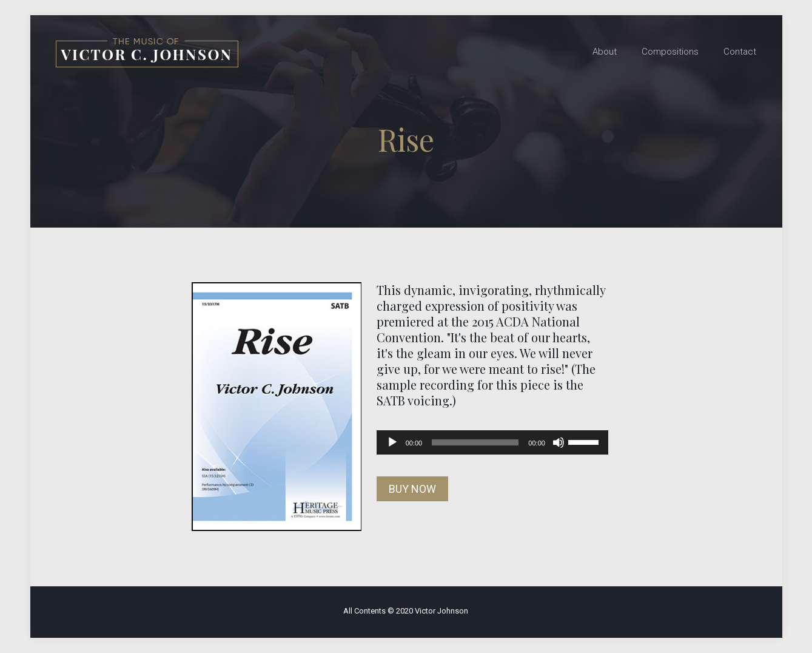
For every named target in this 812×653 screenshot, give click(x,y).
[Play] (392, 442)
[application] (492, 442)
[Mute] (559, 442)
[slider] (475, 442)
